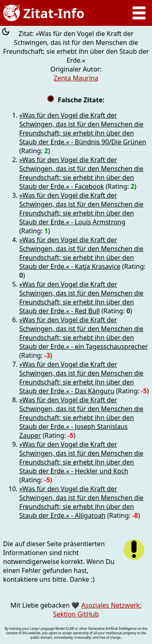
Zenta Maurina (76, 78)
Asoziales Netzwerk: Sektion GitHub (97, 610)
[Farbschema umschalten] (6, 33)
